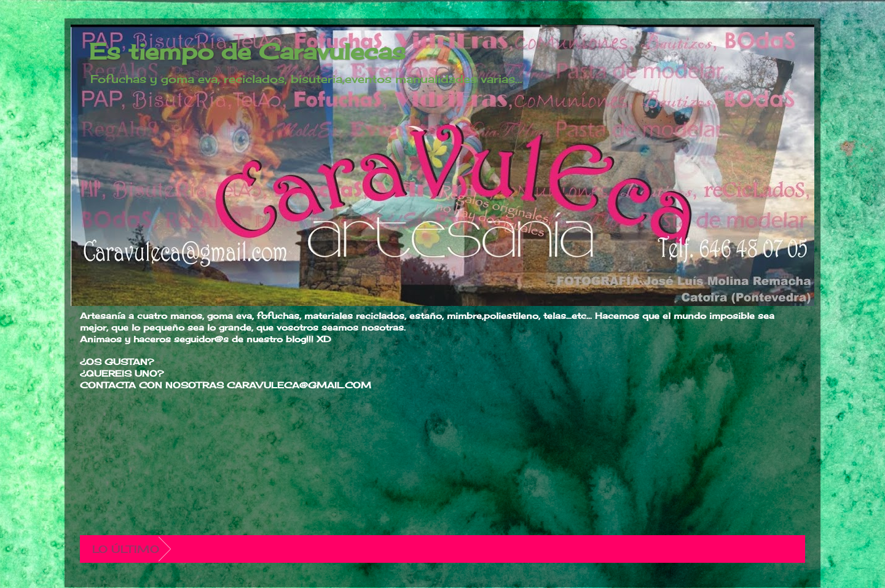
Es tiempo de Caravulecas (247, 52)
